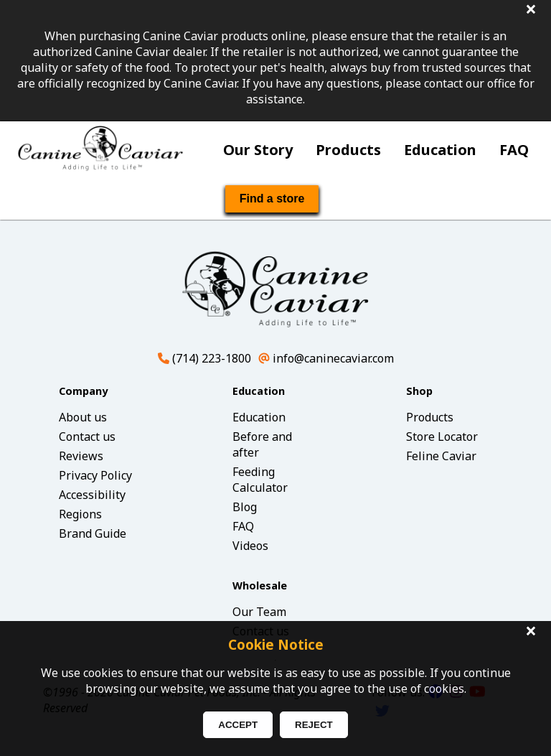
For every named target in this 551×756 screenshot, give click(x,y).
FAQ (514, 150)
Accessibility (92, 495)
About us (83, 417)
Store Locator (442, 437)
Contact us (87, 437)
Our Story (258, 150)
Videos (250, 546)
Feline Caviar (441, 456)
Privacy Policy (95, 475)
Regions (80, 514)
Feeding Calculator (260, 480)
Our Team (259, 612)
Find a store (272, 199)
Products (348, 150)
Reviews (81, 456)
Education (440, 150)
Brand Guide (93, 533)
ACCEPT (238, 725)
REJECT (314, 725)
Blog (245, 507)
